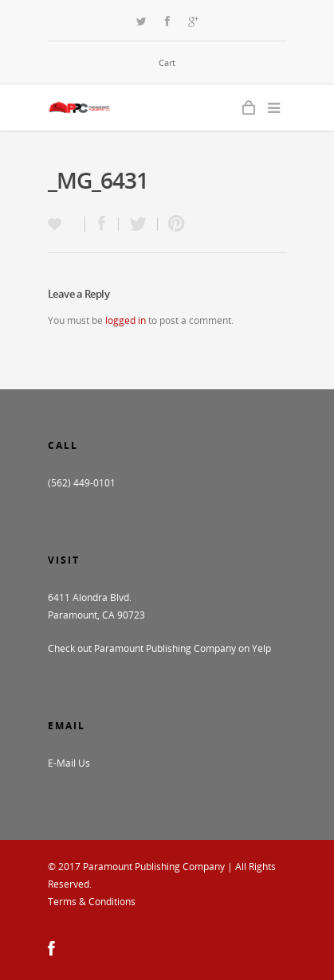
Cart (167, 62)
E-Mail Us (69, 763)
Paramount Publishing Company (154, 867)
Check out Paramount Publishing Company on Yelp (159, 648)
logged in (126, 320)
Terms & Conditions (92, 902)
